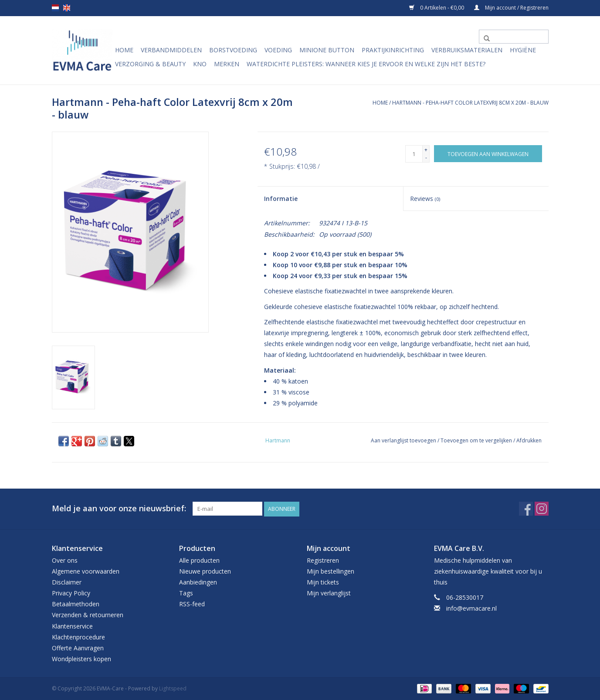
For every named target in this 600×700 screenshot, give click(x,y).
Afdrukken (529, 440)
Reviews (425, 199)
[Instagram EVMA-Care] (542, 509)
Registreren (323, 560)
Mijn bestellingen (331, 571)
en (67, 8)
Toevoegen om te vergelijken (477, 440)
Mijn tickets (323, 582)
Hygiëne (523, 50)
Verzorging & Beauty (150, 64)
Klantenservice (72, 626)
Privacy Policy (71, 593)
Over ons (65, 560)
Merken (227, 64)
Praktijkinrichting (393, 50)
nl (55, 8)
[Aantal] (414, 154)
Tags (186, 593)
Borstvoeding (233, 50)
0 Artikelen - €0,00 (437, 8)
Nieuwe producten (205, 571)
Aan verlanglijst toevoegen (404, 440)
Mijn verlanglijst (329, 593)
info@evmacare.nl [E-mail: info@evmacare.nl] (471, 608)
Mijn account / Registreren (511, 8)
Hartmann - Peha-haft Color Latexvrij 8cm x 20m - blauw (470, 103)
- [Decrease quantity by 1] (426, 158)
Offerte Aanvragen (78, 647)
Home (124, 50)
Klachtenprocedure (78, 637)
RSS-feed (192, 604)
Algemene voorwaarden (86, 571)
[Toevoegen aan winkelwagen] (488, 154)
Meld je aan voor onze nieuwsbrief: (119, 508)
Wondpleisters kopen (81, 658)
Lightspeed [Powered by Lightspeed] (173, 688)
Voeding (278, 50)
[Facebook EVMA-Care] (526, 509)
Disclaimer (67, 582)
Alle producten (199, 560)
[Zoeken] (514, 37)
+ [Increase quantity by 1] (426, 150)
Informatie (281, 199)
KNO (200, 64)
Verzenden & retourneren (88, 615)
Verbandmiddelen (171, 50)
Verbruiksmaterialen (467, 50)
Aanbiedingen (198, 582)
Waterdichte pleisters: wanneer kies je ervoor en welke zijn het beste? (366, 64)
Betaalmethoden (76, 604)
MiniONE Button (327, 50)
